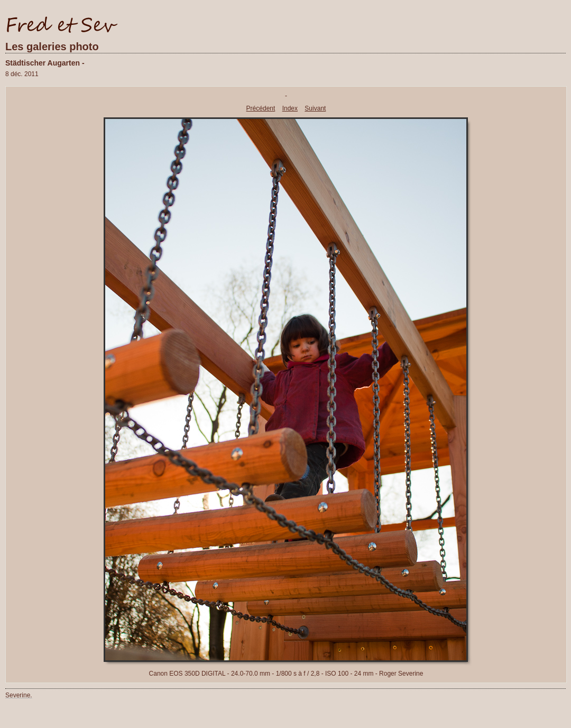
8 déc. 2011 (22, 74)
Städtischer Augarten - (45, 63)
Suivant (315, 108)
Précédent (261, 108)
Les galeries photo (52, 47)
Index (290, 108)
